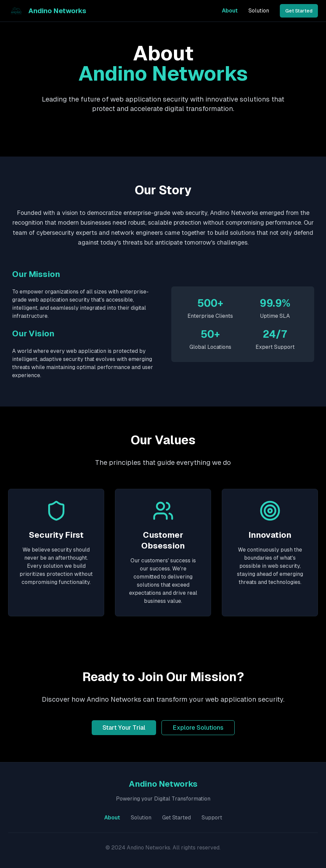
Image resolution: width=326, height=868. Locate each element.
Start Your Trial (124, 727)
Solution (259, 11)
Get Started (299, 11)
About (230, 11)
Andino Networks (57, 11)
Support (212, 818)
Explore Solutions (198, 727)
